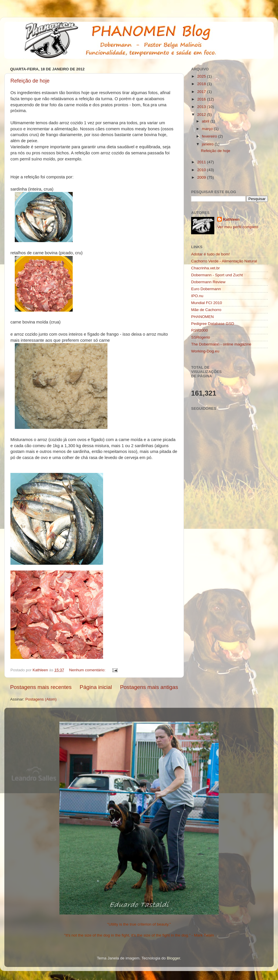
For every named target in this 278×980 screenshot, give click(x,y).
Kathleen (231, 219)
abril (206, 121)
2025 (202, 76)
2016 (202, 99)
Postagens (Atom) (41, 699)
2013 (202, 107)
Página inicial (96, 687)
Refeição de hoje (30, 81)
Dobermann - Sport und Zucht (217, 275)
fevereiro (210, 136)
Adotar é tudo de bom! (211, 254)
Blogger (173, 958)
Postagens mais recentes (41, 687)
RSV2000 (200, 330)
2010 (202, 170)
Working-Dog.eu (205, 351)
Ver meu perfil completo (238, 227)
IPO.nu (197, 296)
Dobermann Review (208, 282)
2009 (202, 177)
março (208, 129)
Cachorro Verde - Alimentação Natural (224, 261)
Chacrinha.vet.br (205, 268)
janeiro (208, 144)
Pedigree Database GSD (213, 324)
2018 (202, 84)
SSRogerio (201, 337)
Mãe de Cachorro (206, 310)
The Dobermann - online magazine (221, 344)
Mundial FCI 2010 (207, 303)
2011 (202, 162)
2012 (202, 115)
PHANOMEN (202, 317)
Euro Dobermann (206, 289)
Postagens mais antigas (149, 687)
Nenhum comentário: (88, 670)
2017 (202, 92)
